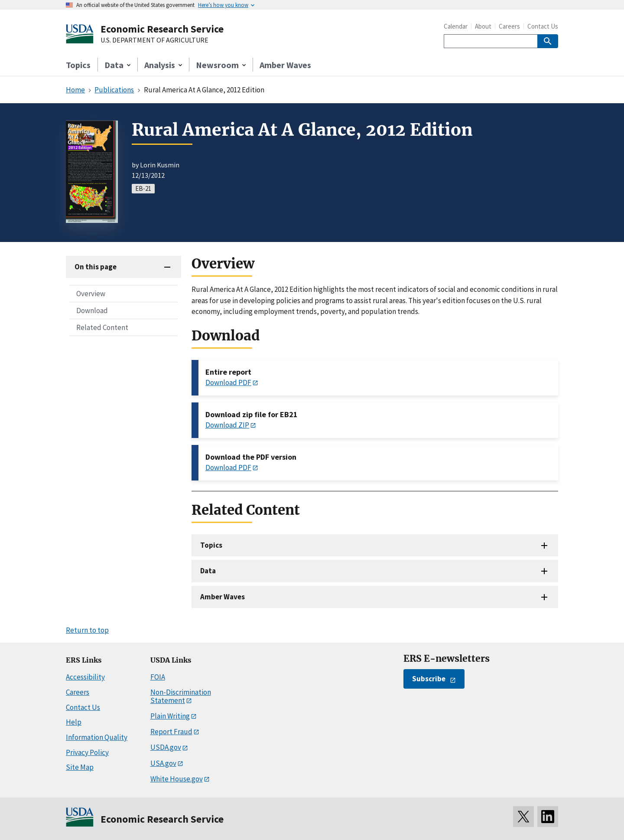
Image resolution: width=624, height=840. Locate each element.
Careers (509, 26)
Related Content (102, 327)
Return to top (87, 630)
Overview (91, 294)
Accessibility (85, 677)
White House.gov (177, 779)
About (483, 26)
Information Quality (97, 737)
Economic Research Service (162, 29)
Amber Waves (285, 65)
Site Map (80, 767)
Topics (78, 65)
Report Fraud (171, 732)
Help (74, 722)
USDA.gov (166, 747)
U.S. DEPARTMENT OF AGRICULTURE (154, 40)
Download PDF (228, 382)
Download (92, 311)
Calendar (456, 26)
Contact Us (543, 26)
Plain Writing (170, 716)
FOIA (158, 677)
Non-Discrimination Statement (181, 696)
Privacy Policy (87, 752)
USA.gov (163, 763)
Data (208, 571)
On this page (96, 267)
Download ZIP (227, 425)
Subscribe (429, 679)
